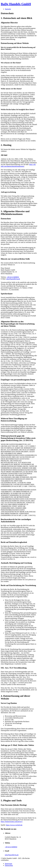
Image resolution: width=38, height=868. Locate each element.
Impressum (8, 864)
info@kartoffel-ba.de (13, 279)
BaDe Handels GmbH (16, 4)
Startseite (8, 9)
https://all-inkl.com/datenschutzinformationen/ (18, 165)
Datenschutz (9, 865)
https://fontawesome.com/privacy (12, 822)
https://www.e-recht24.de (14, 825)
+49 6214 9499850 (13, 277)
